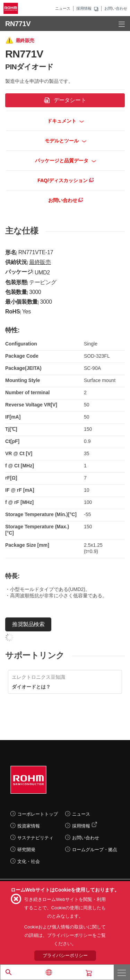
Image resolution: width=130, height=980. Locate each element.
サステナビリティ (35, 838)
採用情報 (84, 8)
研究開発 (26, 850)
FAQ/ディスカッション (66, 180)
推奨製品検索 (28, 624)
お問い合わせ (116, 8)
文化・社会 (29, 861)
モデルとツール (66, 141)
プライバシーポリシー (65, 955)
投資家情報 (29, 826)
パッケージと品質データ (66, 161)
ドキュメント (66, 121)
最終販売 (40, 262)
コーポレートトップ (38, 814)
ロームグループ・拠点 (95, 850)
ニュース (63, 8)
